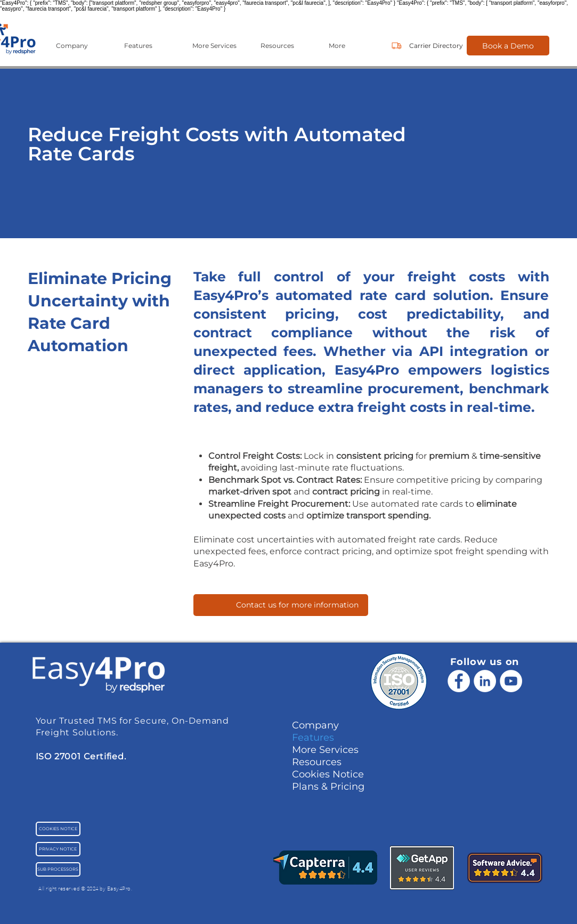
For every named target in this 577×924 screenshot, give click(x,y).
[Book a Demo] (508, 46)
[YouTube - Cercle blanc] (511, 681)
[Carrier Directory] (436, 46)
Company (315, 725)
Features (313, 737)
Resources (317, 762)
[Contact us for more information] (281, 605)
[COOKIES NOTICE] (58, 829)
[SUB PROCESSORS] (58, 869)
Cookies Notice (328, 774)
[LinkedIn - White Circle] (485, 681)
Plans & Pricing (328, 787)
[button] (82, 46)
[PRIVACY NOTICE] (58, 849)
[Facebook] (459, 681)
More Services (325, 750)
